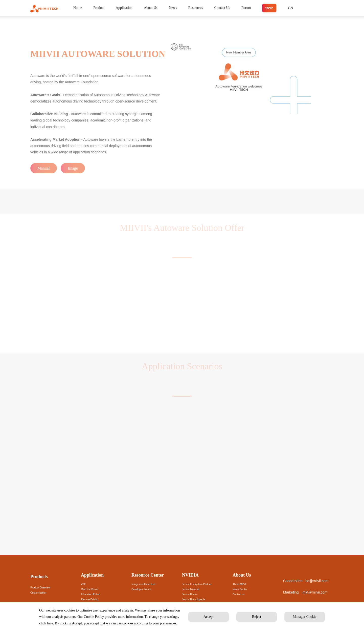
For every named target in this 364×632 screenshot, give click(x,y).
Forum (246, 8)
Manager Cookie (305, 617)
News (173, 8)
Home (78, 8)
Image (73, 168)
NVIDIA (190, 575)
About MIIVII (240, 584)
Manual (44, 168)
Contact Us (222, 8)
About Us (151, 8)
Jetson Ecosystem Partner (197, 584)
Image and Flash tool (143, 584)
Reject (257, 617)
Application (124, 8)
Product (99, 8)
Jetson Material (191, 589)
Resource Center (148, 575)
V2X (83, 584)
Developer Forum (141, 589)
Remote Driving (90, 599)
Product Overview (40, 588)
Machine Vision (89, 589)
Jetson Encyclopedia (194, 599)
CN (290, 8)
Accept (209, 617)
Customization (38, 593)
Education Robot (90, 594)
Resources (196, 8)
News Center (240, 589)
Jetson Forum (190, 594)
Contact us (239, 594)
